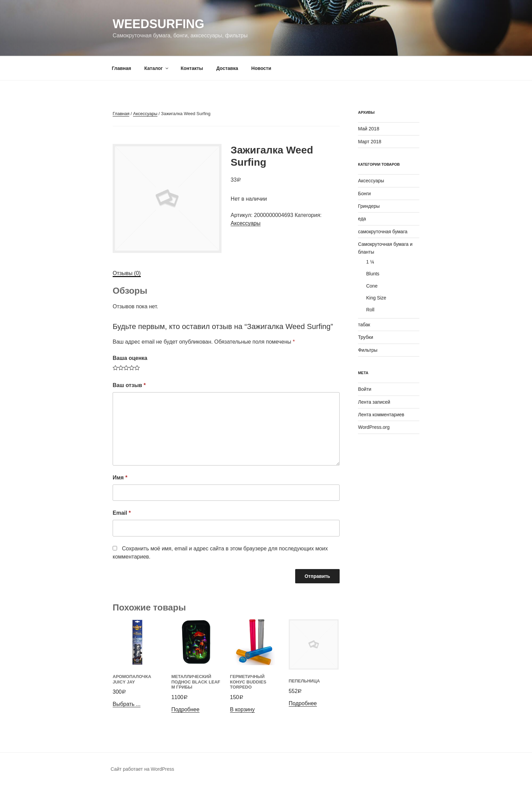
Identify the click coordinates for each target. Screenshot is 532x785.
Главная (122, 68)
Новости (261, 68)
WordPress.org (374, 427)
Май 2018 (368, 129)
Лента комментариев (381, 415)
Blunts (373, 274)
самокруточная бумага (383, 232)
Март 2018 (370, 142)
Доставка (227, 68)
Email (122, 513)
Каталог (157, 68)
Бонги (364, 194)
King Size (376, 298)
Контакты (192, 68)
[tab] (127, 273)
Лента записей (374, 402)
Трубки (366, 337)
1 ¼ (370, 262)
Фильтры (368, 350)
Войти (365, 389)
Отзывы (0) (127, 273)
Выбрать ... (127, 704)
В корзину (242, 709)
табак (364, 325)
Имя (120, 478)
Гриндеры (369, 206)
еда (362, 219)
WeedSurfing (158, 24)
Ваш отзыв (129, 385)
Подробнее (185, 709)
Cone (372, 286)
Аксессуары (145, 114)
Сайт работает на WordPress (142, 769)
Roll (370, 310)
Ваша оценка (130, 358)
